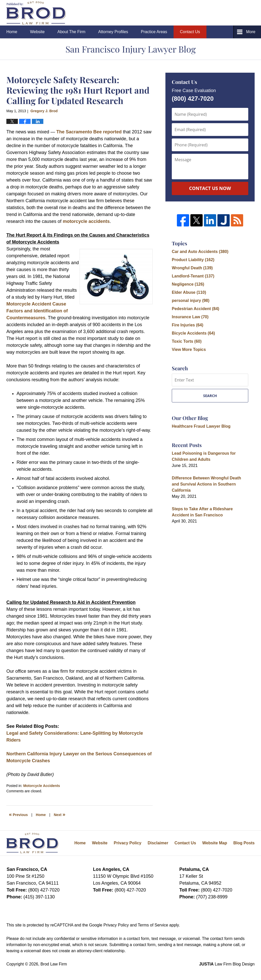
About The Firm (71, 32)
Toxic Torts (187, 341)
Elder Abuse (189, 292)
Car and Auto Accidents (200, 252)
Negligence (188, 284)
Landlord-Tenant (193, 276)
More (251, 32)
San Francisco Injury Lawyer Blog (36, 13)
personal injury (191, 301)
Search (210, 396)
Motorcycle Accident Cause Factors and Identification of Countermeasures (37, 311)
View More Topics (189, 349)
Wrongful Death (192, 268)
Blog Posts (244, 843)
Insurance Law (190, 317)
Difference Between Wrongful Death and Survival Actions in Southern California (206, 484)
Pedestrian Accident (195, 309)
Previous (18, 814)
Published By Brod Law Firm (226, 13)
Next (60, 814)
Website (37, 32)
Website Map (215, 843)
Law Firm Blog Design (227, 964)
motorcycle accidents (86, 221)
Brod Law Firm (54, 964)
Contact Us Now (210, 188)
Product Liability (193, 260)
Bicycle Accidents (193, 333)
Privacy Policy (128, 843)
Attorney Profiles (113, 32)
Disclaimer (158, 843)
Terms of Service (153, 925)
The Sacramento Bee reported (89, 132)
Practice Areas (154, 32)
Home (12, 32)
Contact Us (190, 32)
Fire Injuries (188, 325)
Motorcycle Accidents (42, 786)
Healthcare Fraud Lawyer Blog (201, 426)
